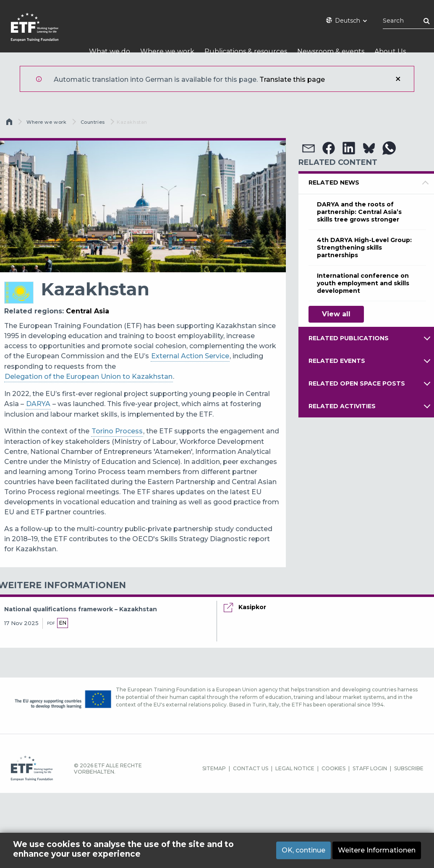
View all (336, 314)
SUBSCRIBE (409, 768)
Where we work (46, 122)
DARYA (38, 404)
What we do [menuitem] (110, 51)
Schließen (398, 79)
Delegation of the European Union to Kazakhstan (89, 377)
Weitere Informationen (377, 850)
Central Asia (88, 311)
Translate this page (292, 80)
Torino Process (117, 431)
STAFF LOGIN (370, 768)
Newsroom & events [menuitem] (331, 51)
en (63, 623)
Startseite (10, 124)
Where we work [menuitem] (167, 51)
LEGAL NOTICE (295, 768)
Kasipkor (252, 607)
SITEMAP (214, 768)
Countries (93, 122)
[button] (309, 148)
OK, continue (303, 850)
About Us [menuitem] (390, 51)
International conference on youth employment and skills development (363, 283)
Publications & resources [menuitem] (246, 51)
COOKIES (333, 768)
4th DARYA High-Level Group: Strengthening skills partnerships (364, 248)
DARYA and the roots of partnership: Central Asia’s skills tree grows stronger (359, 212)
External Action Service (190, 356)
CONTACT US (251, 768)
